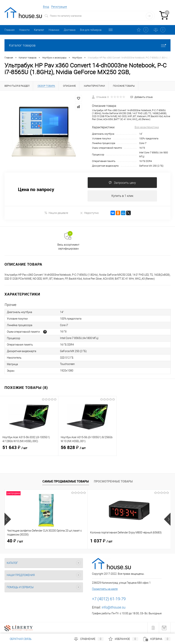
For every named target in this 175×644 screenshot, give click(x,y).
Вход (46, 7)
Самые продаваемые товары (66, 482)
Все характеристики (147, 127)
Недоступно (89, 213)
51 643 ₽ (29, 450)
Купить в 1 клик (122, 196)
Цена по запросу (36, 189)
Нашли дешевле (56, 213)
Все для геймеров (91, 30)
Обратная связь (18, 639)
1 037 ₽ (74, 541)
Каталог (39, 30)
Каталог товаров (87, 45)
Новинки (54, 30)
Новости (24, 30)
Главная (10, 30)
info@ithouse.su (114, 607)
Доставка (70, 30)
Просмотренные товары (113, 482)
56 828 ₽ (87, 450)
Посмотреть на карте (105, 589)
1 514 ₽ (129, 541)
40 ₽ (15, 541)
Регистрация (59, 7)
